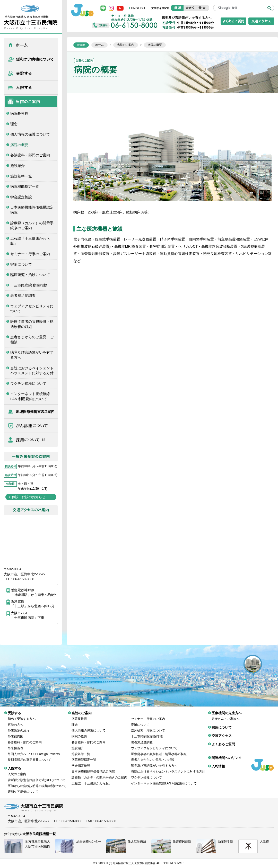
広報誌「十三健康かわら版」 (30, 241)
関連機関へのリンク (227, 754)
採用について (31, 440)
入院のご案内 (17, 770)
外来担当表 (15, 744)
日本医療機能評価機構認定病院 (32, 210)
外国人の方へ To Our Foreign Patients (34, 750)
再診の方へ (15, 721)
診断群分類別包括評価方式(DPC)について (37, 776)
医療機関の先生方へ (31, 411)
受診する (31, 73)
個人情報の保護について (30, 134)
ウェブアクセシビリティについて (32, 309)
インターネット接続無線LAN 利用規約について (30, 396)
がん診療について (31, 426)
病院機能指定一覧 (25, 186)
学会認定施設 (21, 197)
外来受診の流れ (19, 727)
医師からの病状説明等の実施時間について (37, 782)
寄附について (21, 264)
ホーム (31, 45)
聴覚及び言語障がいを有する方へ (32, 355)
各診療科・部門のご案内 (30, 155)
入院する (31, 87)
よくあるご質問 (223, 740)
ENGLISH (138, 8)
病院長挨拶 (19, 113)
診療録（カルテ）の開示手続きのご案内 (32, 226)
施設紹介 (18, 166)
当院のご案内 (31, 102)
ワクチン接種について (28, 383)
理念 (14, 124)
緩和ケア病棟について (31, 59)
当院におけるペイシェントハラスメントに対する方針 (32, 371)
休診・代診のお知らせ (29, 497)
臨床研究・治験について (30, 275)
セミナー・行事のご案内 (30, 254)
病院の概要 (19, 145)
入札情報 (218, 762)
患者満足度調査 (23, 296)
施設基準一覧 (21, 176)
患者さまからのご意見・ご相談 (32, 339)
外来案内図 (15, 732)
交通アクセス (222, 732)
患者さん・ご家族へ (225, 715)
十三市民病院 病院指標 (29, 285)
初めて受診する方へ (22, 715)
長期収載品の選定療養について (29, 756)
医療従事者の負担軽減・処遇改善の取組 (32, 324)
